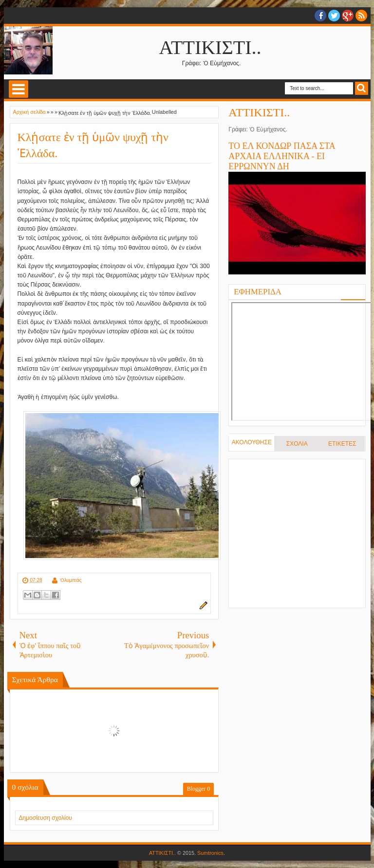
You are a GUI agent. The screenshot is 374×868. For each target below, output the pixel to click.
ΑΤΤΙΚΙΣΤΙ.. (210, 47)
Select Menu (19, 89)
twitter (334, 16)
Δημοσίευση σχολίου (46, 818)
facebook (320, 16)
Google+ (348, 16)
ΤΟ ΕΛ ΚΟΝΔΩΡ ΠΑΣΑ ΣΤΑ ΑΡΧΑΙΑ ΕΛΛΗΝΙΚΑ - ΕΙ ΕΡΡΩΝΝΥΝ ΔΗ (282, 156)
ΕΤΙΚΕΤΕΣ (342, 444)
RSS (361, 16)
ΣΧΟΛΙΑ (297, 444)
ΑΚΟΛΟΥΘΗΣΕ (252, 442)
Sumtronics (210, 853)
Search (362, 88)
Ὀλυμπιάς (71, 580)
